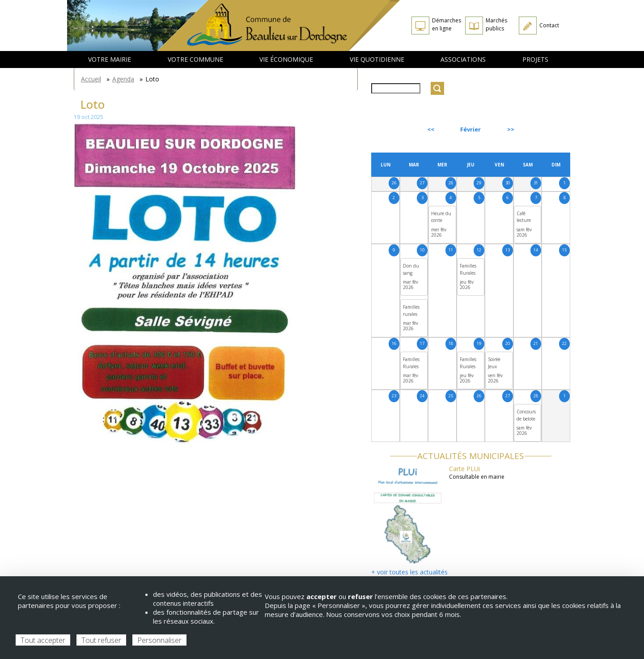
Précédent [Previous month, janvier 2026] (395, 129)
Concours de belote (526, 415)
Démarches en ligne (447, 24)
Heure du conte (441, 217)
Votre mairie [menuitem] (110, 59)
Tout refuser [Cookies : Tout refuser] (101, 640)
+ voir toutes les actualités (409, 572)
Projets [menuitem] (535, 59)
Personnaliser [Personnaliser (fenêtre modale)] (159, 640)
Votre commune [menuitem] (195, 59)
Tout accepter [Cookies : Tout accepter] (43, 640)
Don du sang (411, 269)
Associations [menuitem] (463, 59)
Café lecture (524, 217)
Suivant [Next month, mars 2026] (550, 129)
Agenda (123, 79)
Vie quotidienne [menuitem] (377, 59)
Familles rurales (411, 310)
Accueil (91, 79)
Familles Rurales (468, 269)
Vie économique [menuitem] (286, 59)
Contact (549, 25)
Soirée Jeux (494, 363)
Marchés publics (496, 24)
